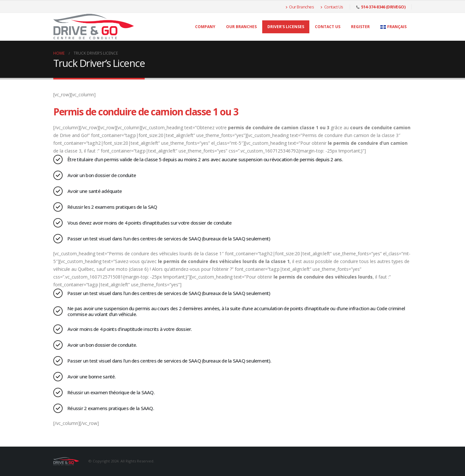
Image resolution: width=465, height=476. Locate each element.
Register (360, 27)
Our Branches (300, 7)
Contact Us (332, 7)
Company (205, 27)
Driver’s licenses (286, 27)
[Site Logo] (94, 27)
